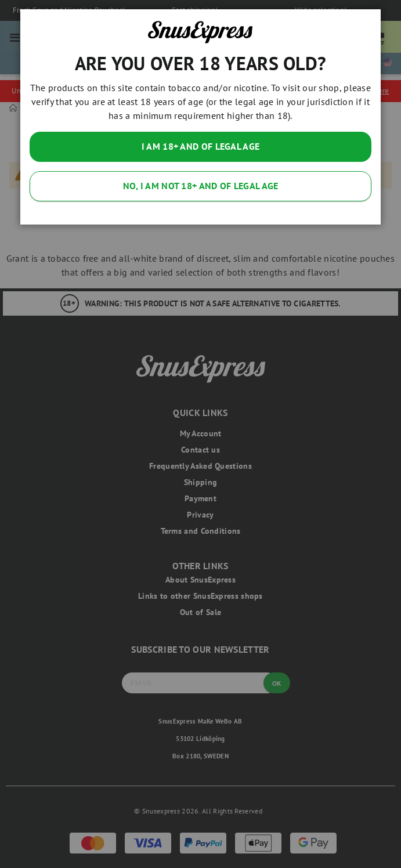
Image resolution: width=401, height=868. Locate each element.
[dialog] (200, 434)
